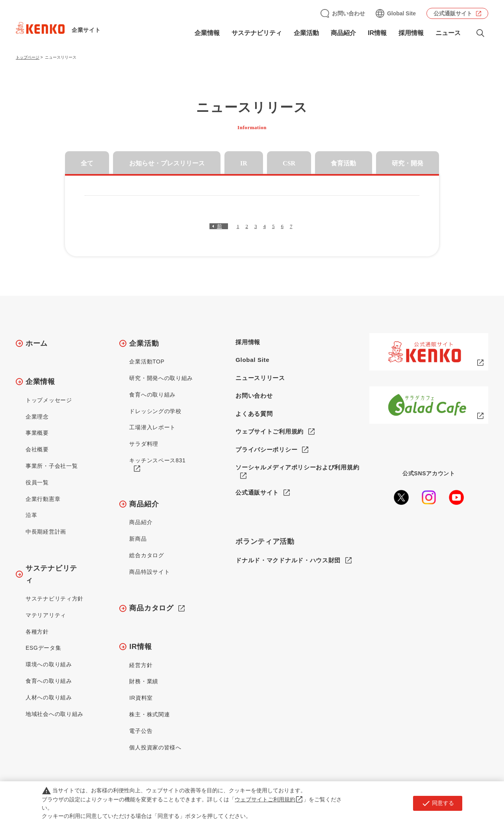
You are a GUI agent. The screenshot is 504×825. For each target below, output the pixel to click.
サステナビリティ (257, 33)
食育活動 (343, 163)
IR (244, 163)
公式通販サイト (453, 13)
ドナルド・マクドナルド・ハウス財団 (288, 561)
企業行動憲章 (43, 499)
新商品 (138, 539)
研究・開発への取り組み (161, 378)
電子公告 (141, 731)
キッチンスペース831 (157, 460)
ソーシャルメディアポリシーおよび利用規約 (297, 467)
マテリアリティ (46, 615)
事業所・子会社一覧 (52, 466)
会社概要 (37, 449)
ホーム (37, 343)
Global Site (401, 13)
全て (87, 163)
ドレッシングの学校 (155, 411)
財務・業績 (144, 681)
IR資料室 (141, 698)
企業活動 (306, 33)
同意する (438, 803)
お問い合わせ (348, 13)
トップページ (28, 57)
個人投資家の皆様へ (155, 747)
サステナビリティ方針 (55, 599)
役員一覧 (37, 482)
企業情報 (207, 33)
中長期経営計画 (46, 532)
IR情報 (377, 33)
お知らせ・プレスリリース (167, 163)
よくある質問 (254, 414)
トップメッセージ (49, 400)
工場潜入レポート (152, 427)
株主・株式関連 (149, 714)
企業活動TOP (147, 362)
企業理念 (37, 417)
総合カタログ (146, 555)
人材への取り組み (49, 697)
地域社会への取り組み (55, 714)
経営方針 (141, 665)
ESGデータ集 (43, 648)
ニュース (448, 33)
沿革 (31, 515)
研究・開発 (408, 163)
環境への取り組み (49, 664)
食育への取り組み (49, 681)
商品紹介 (343, 33)
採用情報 (411, 33)
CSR (289, 163)
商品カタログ (151, 608)
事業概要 (37, 433)
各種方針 (37, 632)
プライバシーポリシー (266, 450)
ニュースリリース (260, 378)
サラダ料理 (144, 444)
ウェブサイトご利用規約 (270, 431)
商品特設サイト (149, 572)
